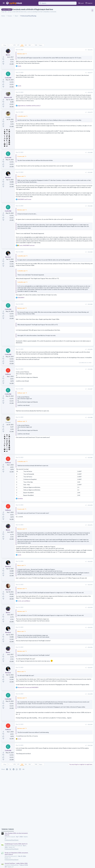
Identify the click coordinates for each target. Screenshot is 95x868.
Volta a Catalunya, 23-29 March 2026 (79, 152)
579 (19, 45)
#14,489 (60, 489)
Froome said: (21, 161)
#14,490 (60, 537)
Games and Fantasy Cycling (76, 187)
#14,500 (60, 805)
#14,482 (60, 218)
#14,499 (60, 784)
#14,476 (60, 50)
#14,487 (60, 420)
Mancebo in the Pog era (76, 224)
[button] (4, 3)
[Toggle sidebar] (92, 10)
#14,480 (60, 157)
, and (30, 111)
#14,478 (60, 96)
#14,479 (60, 117)
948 (36, 45)
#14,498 (60, 749)
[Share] (56, 50)
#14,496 (60, 698)
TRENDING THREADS (72, 100)
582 (30, 45)
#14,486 (60, 401)
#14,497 (60, 719)
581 (26, 45)
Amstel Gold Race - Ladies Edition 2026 (80, 135)
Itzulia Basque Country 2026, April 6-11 (80, 115)
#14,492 (60, 600)
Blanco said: (21, 183)
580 (22, 45)
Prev (5, 45)
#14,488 (60, 449)
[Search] (51, 3)
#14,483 (60, 271)
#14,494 (60, 657)
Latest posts (70, 173)
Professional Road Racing (75, 111)
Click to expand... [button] (39, 576)
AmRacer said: (22, 424)
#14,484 (60, 330)
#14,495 (60, 678)
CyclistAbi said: (22, 121)
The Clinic (71, 202)
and (25, 211)
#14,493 (60, 630)
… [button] (12, 45)
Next (41, 45)
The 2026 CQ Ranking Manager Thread (80, 184)
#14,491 (60, 556)
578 (15, 45)
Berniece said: (22, 54)
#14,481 (60, 179)
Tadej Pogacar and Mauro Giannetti (79, 198)
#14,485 (60, 377)
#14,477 (60, 76)
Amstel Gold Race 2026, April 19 (78, 143)
